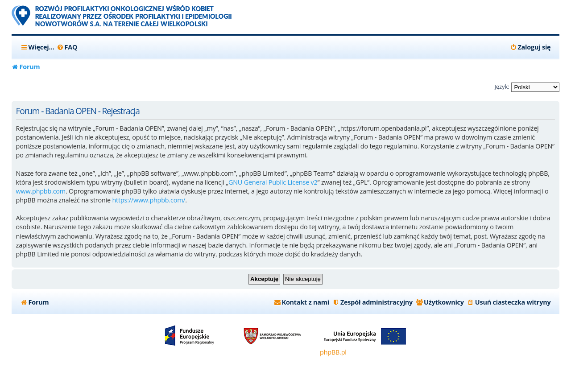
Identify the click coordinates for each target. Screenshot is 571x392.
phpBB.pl (333, 352)
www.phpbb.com (41, 191)
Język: (502, 87)
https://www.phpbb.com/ (149, 200)
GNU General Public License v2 (273, 182)
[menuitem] (67, 47)
